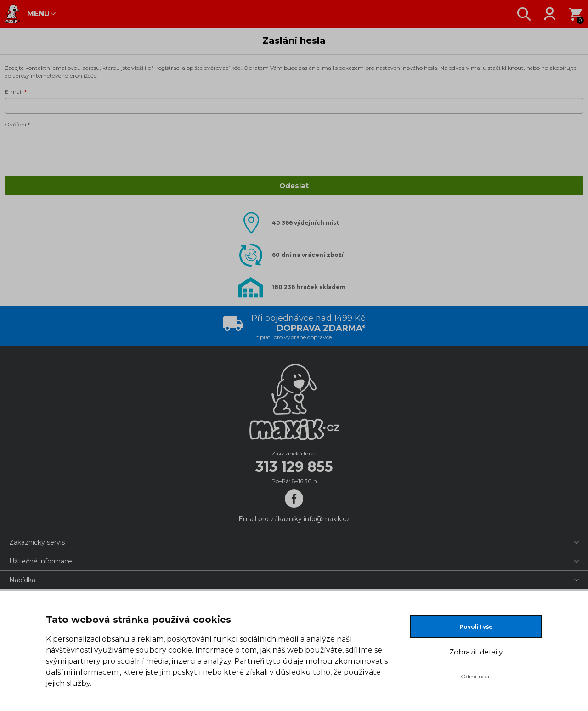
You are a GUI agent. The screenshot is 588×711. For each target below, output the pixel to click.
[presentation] (74, 149)
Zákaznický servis (37, 542)
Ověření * (17, 124)
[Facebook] (294, 499)
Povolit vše (476, 627)
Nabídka (22, 580)
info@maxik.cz (327, 519)
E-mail (14, 92)
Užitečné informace (41, 561)
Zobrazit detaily (476, 652)
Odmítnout (476, 676)
